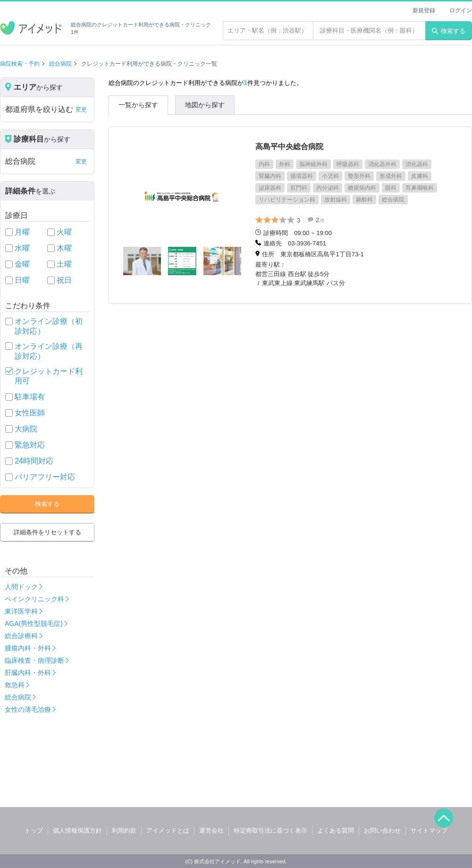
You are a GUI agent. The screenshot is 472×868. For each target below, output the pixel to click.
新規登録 (424, 10)
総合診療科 (21, 636)
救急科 (15, 685)
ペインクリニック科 (34, 599)
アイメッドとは (168, 830)
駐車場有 (30, 397)
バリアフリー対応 (45, 477)
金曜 (22, 264)
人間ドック (21, 587)
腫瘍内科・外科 (28, 648)
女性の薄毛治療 (28, 709)
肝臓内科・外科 (28, 673)
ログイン (461, 10)
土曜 (64, 264)
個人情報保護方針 (77, 830)
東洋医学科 (21, 611)
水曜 (22, 248)
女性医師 (30, 413)
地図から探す (205, 105)
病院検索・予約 (20, 64)
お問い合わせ (382, 830)
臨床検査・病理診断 (34, 660)
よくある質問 (336, 830)
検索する (449, 31)
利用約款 (124, 830)
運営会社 (211, 830)
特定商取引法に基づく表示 (270, 830)
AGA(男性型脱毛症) (34, 624)
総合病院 (60, 64)
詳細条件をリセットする (47, 532)
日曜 (22, 280)
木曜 (64, 248)
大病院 (26, 429)
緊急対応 (30, 445)
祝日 (64, 280)
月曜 (22, 232)
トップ (34, 830)
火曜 (64, 232)
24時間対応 (34, 461)
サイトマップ (429, 830)
